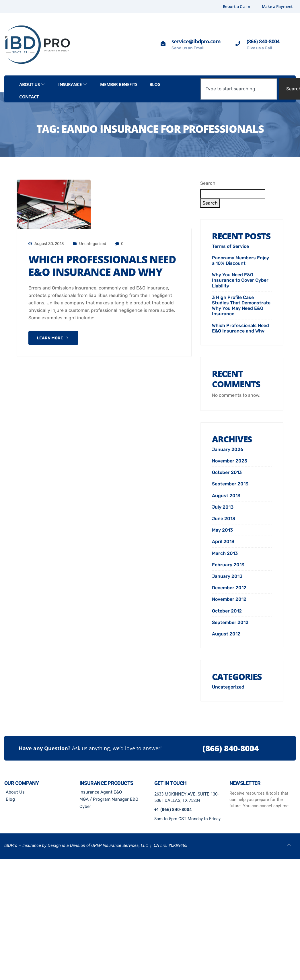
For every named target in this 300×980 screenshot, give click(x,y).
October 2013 (227, 472)
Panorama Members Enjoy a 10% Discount (240, 260)
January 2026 (228, 449)
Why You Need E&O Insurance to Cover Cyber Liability (240, 280)
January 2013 (227, 576)
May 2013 (222, 530)
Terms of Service (230, 246)
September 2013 (230, 484)
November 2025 (230, 461)
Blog (155, 84)
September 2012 (230, 622)
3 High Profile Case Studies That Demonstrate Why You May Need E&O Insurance (241, 306)
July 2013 (223, 507)
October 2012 (227, 611)
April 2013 (223, 541)
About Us (32, 84)
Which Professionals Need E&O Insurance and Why (102, 266)
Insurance (72, 84)
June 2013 (224, 519)
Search (208, 183)
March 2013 (225, 553)
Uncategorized (93, 244)
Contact (29, 97)
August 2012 (226, 634)
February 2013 (228, 565)
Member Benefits (119, 84)
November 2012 (229, 599)
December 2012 (229, 588)
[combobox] (239, 89)
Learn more (52, 338)
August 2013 (226, 496)
